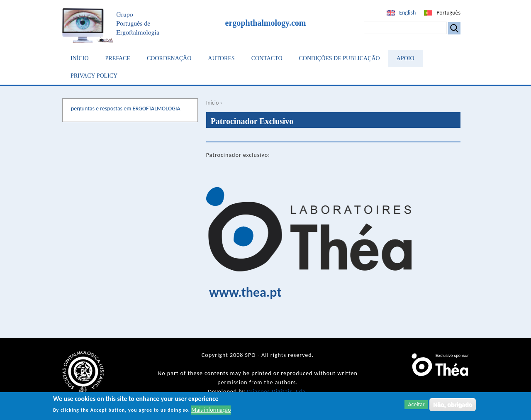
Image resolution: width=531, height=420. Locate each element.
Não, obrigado (453, 405)
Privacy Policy (94, 76)
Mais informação (211, 410)
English (407, 13)
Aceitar (416, 404)
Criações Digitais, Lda (276, 392)
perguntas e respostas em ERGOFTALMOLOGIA (126, 109)
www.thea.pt (245, 292)
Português (448, 13)
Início (80, 58)
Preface (118, 58)
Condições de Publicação (340, 58)
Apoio (406, 58)
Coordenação (169, 58)
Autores (221, 58)
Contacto (267, 58)
